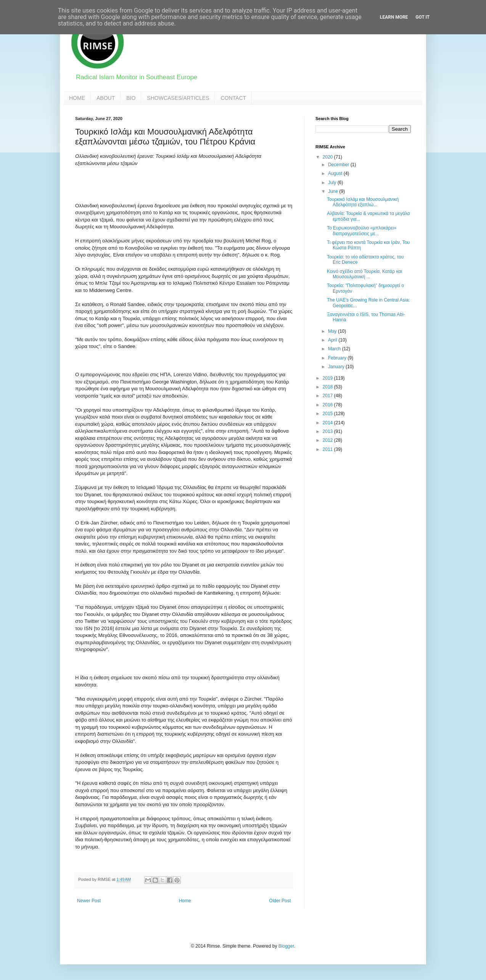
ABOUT (106, 98)
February (338, 358)
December (339, 165)
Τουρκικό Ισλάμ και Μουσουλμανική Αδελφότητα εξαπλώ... (363, 202)
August (336, 173)
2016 (328, 405)
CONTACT (233, 98)
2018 (328, 387)
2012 (328, 440)
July (333, 183)
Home (185, 901)
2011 (328, 449)
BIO (131, 98)
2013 (328, 431)
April (333, 340)
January (337, 367)
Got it (422, 17)
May (333, 331)
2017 (328, 396)
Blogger (286, 946)
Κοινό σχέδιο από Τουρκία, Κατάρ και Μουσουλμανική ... (364, 274)
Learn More (394, 17)
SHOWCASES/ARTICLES (178, 98)
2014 (328, 423)
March (335, 349)
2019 (328, 378)
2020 (328, 157)
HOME (77, 98)
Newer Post (89, 901)
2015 (328, 414)
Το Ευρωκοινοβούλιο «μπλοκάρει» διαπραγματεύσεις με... (362, 231)
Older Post (280, 901)
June (334, 191)
